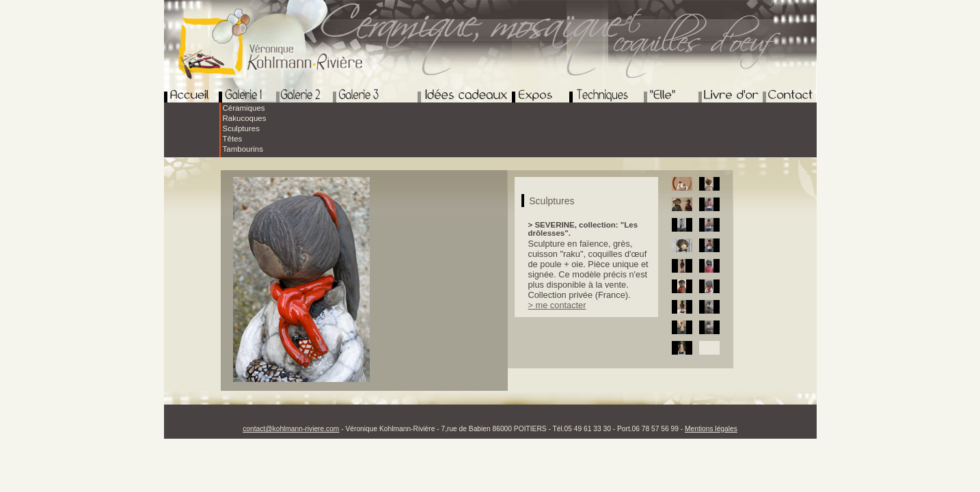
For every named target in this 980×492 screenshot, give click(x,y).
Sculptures (241, 128)
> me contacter (557, 305)
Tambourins (243, 149)
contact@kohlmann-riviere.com (291, 429)
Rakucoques (245, 118)
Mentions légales (711, 429)
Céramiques (244, 108)
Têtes (233, 139)
